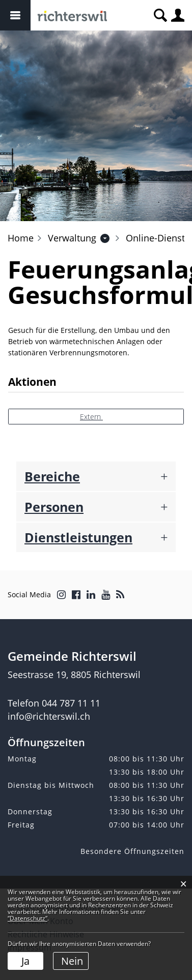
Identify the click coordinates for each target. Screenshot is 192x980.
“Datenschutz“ (28, 918)
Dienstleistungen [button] (78, 537)
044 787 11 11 (71, 703)
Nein (72, 961)
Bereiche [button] (52, 476)
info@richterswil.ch (49, 716)
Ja (25, 961)
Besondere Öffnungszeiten (132, 851)
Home (21, 238)
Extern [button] (91, 417)
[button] (72, 238)
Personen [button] (54, 507)
